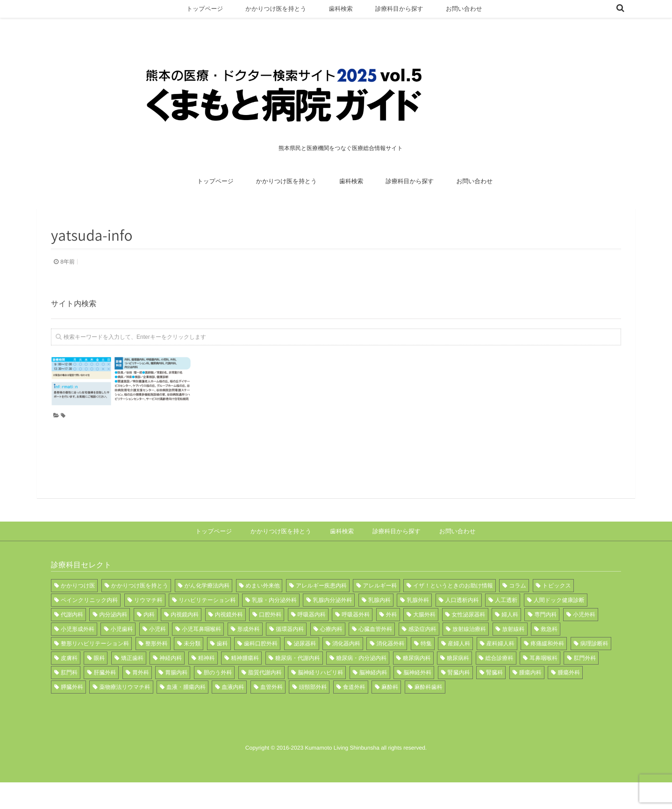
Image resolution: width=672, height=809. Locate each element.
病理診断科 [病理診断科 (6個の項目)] (594, 670)
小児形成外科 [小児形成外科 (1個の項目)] (78, 656)
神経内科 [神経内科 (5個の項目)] (171, 685)
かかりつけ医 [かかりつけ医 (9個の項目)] (78, 612)
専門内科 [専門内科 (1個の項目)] (545, 641)
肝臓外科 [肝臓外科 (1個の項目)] (105, 699)
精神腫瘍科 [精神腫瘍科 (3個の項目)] (245, 685)
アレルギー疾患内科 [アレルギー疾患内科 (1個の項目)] (321, 612)
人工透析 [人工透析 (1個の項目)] (506, 627)
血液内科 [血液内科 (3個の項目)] (233, 714)
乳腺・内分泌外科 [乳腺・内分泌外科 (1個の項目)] (274, 627)
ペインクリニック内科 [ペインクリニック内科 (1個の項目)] (89, 627)
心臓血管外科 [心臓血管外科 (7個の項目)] (375, 656)
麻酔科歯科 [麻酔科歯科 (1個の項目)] (429, 714)
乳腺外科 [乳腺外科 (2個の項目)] (418, 627)
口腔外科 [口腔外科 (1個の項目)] (270, 641)
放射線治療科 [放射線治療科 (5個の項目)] (469, 656)
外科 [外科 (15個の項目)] (392, 641)
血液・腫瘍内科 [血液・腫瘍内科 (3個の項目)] (186, 714)
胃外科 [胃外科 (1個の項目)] (141, 699)
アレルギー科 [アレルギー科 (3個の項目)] (380, 612)
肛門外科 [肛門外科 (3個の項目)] (585, 685)
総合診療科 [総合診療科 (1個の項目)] (500, 685)
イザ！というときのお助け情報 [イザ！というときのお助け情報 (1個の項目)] (453, 612)
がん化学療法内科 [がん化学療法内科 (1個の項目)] (207, 612)
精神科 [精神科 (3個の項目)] (207, 685)
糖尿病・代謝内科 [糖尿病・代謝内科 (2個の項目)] (298, 685)
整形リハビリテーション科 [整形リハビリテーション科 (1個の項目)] (95, 670)
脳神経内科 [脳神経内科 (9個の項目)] (373, 699)
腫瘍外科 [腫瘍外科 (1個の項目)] (569, 699)
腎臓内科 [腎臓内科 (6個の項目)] (459, 699)
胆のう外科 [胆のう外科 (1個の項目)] (218, 699)
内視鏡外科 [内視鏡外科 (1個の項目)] (229, 641)
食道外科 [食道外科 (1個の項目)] (354, 714)
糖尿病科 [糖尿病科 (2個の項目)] (458, 685)
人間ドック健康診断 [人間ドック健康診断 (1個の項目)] (559, 627)
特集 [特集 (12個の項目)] (426, 670)
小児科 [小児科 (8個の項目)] (157, 656)
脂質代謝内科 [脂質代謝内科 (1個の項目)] (265, 699)
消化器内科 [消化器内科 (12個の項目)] (346, 670)
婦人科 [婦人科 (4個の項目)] (510, 641)
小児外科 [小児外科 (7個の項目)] (584, 641)
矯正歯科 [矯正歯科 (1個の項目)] (132, 685)
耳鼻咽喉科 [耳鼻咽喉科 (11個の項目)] (543, 685)
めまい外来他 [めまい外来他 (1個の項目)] (263, 612)
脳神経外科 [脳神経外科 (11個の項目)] (417, 699)
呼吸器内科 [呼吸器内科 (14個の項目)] (312, 641)
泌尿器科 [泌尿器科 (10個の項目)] (305, 670)
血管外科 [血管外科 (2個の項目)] (272, 714)
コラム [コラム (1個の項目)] (518, 612)
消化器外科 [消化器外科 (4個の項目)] (390, 670)
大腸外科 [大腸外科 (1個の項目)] (424, 641)
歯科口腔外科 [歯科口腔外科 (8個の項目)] (261, 670)
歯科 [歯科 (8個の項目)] (222, 670)
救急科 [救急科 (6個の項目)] (549, 656)
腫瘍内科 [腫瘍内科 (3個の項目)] (530, 699)
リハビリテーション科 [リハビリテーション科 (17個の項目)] (207, 627)
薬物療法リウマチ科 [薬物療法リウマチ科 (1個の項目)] (125, 714)
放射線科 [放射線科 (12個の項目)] (514, 656)
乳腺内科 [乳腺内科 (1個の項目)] (379, 627)
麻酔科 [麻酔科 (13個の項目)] (390, 714)
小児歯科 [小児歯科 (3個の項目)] (122, 656)
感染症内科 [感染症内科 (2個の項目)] (422, 656)
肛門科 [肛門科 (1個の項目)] (69, 699)
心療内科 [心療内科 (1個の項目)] (331, 656)
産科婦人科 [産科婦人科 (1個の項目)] (500, 670)
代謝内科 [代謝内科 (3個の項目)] (72, 641)
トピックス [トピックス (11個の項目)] (557, 612)
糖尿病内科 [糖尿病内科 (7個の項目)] (417, 685)
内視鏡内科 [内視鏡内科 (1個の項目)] (185, 641)
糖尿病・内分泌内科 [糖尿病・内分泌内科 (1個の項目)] (361, 685)
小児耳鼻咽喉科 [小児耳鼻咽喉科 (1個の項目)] (201, 656)
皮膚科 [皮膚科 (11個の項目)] (69, 685)
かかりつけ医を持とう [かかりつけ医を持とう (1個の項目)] (140, 612)
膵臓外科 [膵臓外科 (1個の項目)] (72, 714)
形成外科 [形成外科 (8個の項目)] (249, 656)
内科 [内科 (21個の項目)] (149, 641)
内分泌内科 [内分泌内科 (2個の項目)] (113, 641)
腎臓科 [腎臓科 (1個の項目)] (494, 699)
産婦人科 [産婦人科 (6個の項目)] (459, 670)
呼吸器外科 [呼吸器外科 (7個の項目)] (356, 641)
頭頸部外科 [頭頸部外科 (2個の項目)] (313, 714)
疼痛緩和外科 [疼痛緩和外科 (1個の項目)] (547, 670)
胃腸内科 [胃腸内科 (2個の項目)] (176, 699)
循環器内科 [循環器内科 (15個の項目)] (290, 656)
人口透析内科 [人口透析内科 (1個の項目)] (462, 627)
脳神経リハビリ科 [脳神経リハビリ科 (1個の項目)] (320, 699)
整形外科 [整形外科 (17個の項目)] (157, 670)
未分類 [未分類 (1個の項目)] (192, 670)
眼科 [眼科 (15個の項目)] (99, 685)
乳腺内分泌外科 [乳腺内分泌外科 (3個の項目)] (332, 627)
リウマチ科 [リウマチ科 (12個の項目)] (148, 627)
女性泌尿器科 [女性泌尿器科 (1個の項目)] (469, 641)
